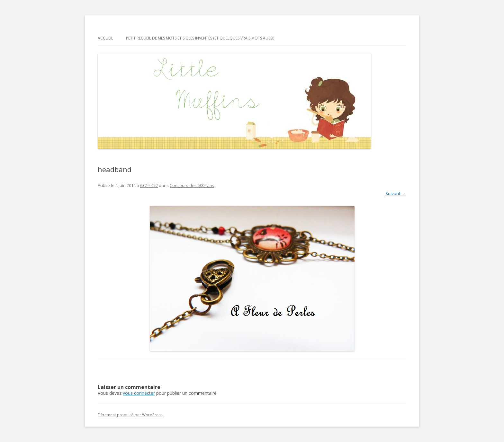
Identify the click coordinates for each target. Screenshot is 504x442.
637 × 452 (149, 185)
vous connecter (139, 393)
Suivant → (396, 194)
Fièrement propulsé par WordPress (130, 415)
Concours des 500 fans (192, 185)
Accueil (105, 38)
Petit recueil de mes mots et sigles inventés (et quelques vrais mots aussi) (200, 38)
